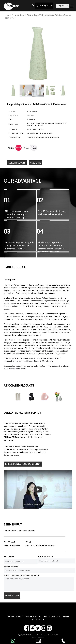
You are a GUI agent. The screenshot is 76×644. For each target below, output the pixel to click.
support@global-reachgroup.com (40, 545)
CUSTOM (64, 617)
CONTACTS (38, 620)
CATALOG (45, 617)
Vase (29, 15)
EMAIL (29, 542)
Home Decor (19, 15)
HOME (11, 617)
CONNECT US (12, 596)
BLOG (55, 617)
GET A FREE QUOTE (17, 163)
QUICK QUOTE (44, 6)
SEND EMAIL (36, 163)
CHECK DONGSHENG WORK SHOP (23, 464)
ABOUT (20, 617)
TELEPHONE (10, 542)
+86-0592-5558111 (12, 545)
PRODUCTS (32, 617)
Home (8, 15)
